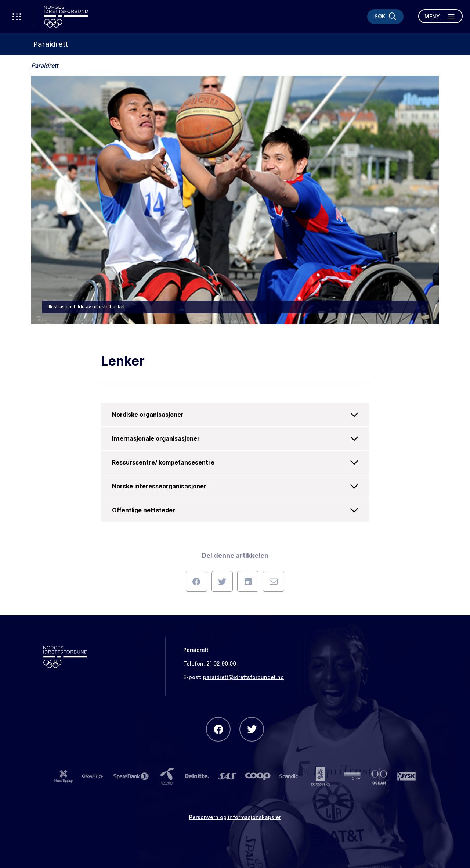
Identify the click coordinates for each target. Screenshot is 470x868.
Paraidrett (50, 44)
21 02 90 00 (221, 663)
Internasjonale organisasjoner (235, 438)
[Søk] (385, 17)
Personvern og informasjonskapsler (235, 817)
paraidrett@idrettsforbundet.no (243, 677)
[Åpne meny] (440, 16)
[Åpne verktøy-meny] (17, 17)
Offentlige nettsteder (235, 510)
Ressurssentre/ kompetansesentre (235, 462)
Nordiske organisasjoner (235, 415)
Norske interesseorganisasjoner (235, 486)
